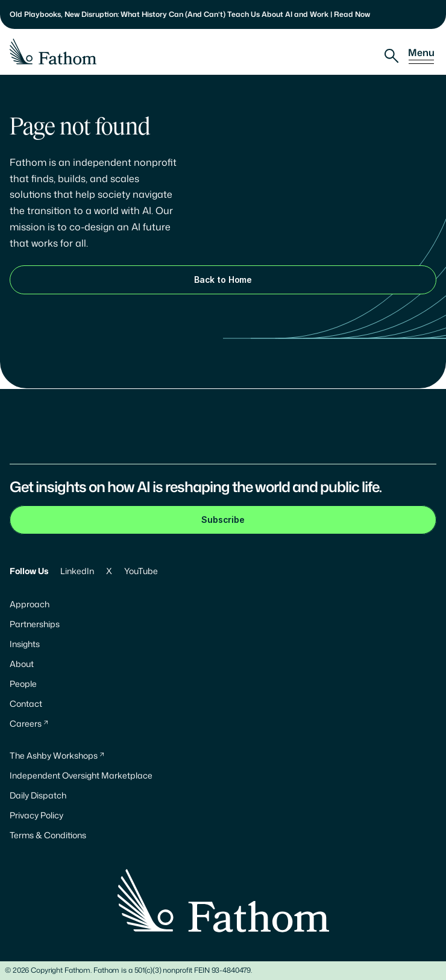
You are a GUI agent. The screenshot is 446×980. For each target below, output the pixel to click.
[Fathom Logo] (53, 52)
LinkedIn (77, 571)
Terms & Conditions (48, 835)
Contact (26, 703)
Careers (26, 723)
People (23, 684)
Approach (30, 604)
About (22, 664)
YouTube (141, 571)
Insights (25, 644)
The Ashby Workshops (54, 755)
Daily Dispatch (38, 795)
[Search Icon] (392, 56)
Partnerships (35, 624)
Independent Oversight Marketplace (81, 775)
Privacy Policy (36, 815)
